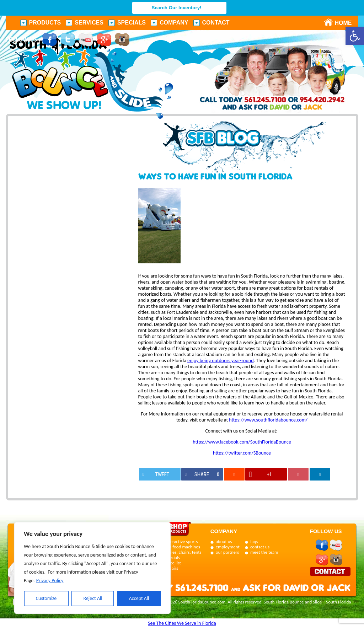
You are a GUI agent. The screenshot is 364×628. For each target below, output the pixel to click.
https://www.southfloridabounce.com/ (268, 420)
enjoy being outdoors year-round (221, 361)
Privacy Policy (50, 581)
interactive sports (182, 541)
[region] (92, 568)
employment (228, 547)
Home (339, 23)
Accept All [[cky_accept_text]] (139, 598)
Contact (216, 23)
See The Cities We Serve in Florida (182, 623)
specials (173, 557)
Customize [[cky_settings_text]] (46, 598)
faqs (254, 541)
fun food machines (183, 547)
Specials (132, 23)
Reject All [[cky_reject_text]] (93, 598)
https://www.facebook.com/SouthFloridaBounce (242, 442)
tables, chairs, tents (183, 552)
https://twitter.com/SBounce (242, 453)
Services (89, 23)
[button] (355, 36)
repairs (172, 568)
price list (173, 563)
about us (224, 541)
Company (174, 23)
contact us (260, 547)
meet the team (264, 552)
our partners (227, 552)
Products (45, 23)
